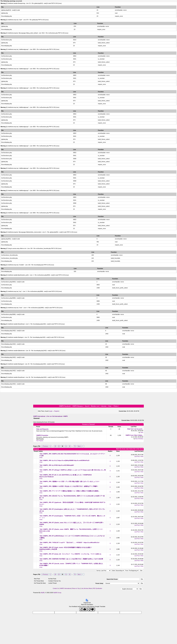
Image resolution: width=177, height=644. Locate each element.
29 (59, 446)
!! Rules (115, 406)
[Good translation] (83, 609)
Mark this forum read (122, 449)
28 (55, 446)
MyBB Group (57, 593)
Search (87, 406)
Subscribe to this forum (136, 449)
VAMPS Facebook (65, 406)
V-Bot (41, 458)
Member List (95, 406)
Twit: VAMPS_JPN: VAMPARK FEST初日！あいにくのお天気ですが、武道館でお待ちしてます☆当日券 (71, 559)
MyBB (43, 593)
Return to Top (76, 588)
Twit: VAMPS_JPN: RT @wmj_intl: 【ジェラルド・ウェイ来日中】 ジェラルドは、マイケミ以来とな (71, 554)
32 (70, 446)
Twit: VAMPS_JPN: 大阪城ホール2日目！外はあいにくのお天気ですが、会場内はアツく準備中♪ (69, 486)
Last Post (137, 451)
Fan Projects (40, 441)
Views (118, 451)
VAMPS (65, 416)
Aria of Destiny (139, 439)
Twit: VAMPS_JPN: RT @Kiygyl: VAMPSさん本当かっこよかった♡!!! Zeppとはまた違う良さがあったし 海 (73, 470)
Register (56, 411)
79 (75, 446)
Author (41, 451)
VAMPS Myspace (78, 406)
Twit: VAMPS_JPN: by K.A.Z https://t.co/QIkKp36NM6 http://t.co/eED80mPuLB (65, 460)
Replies (110, 451)
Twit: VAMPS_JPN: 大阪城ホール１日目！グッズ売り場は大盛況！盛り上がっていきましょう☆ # (69, 481)
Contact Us (56, 588)
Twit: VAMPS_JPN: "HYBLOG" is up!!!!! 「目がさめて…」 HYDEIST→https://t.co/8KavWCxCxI (70, 542)
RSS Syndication (98, 588)
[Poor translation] (91, 609)
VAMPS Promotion (42, 435)
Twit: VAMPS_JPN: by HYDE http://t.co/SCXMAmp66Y (57, 465)
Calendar (104, 406)
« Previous (45, 446)
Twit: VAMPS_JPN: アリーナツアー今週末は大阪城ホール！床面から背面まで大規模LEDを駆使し (70, 491)
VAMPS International (66, 588)
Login (51, 411)
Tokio (142, 432)
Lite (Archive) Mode (87, 588)
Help (110, 406)
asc (142, 451)
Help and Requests (42, 429)
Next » (80, 446)
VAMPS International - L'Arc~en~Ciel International (48, 416)
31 (66, 446)
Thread (36, 451)
